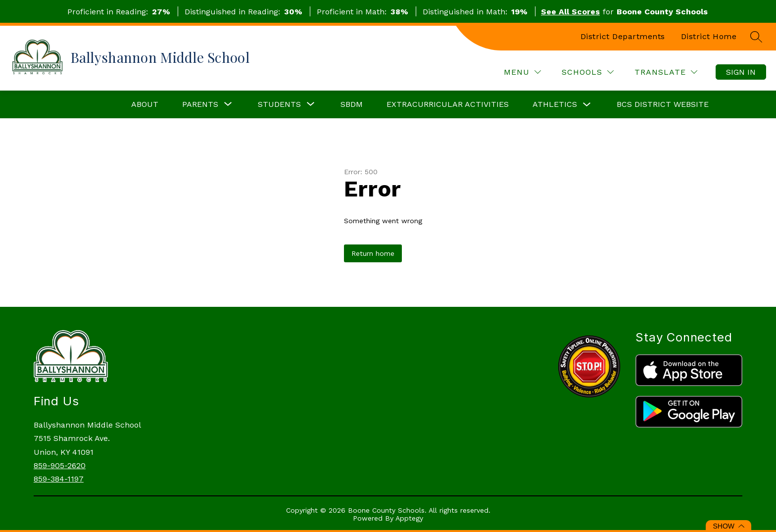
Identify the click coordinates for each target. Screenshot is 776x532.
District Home (709, 36)
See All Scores (570, 12)
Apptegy (409, 518)
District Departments (623, 36)
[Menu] (522, 72)
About (145, 104)
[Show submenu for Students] (279, 104)
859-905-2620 (60, 465)
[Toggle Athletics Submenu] (587, 105)
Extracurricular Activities (448, 104)
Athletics (555, 104)
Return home (373, 253)
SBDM (352, 104)
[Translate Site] (666, 72)
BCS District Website (663, 104)
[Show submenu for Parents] (200, 104)
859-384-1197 (59, 479)
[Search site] (756, 37)
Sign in (741, 72)
